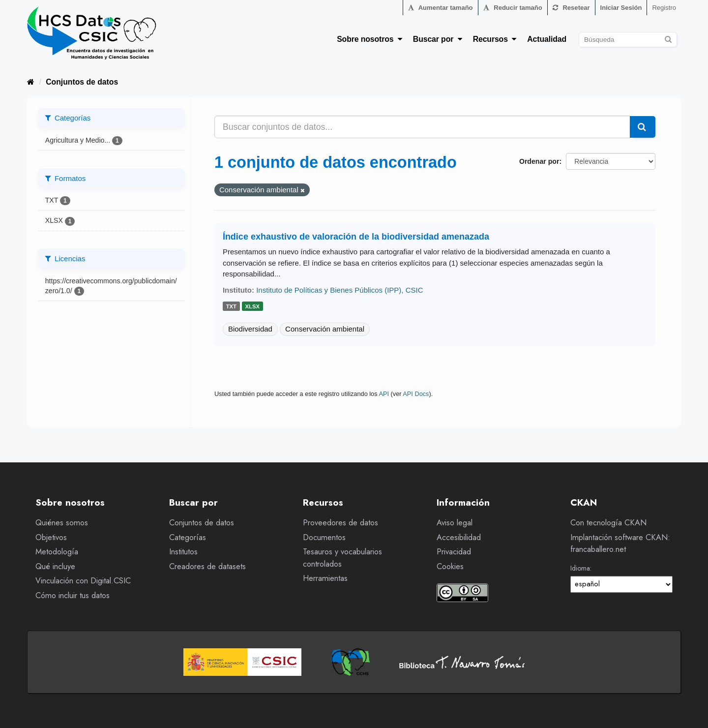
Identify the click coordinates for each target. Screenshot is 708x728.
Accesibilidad (459, 537)
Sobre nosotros (369, 39)
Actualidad (547, 39)
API (384, 394)
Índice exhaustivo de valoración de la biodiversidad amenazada (356, 237)
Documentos (324, 537)
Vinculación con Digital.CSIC (83, 581)
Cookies (450, 566)
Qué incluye (55, 566)
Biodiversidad (250, 329)
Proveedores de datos (340, 523)
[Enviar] (668, 38)
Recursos (495, 39)
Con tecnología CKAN (608, 523)
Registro (664, 8)
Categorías (188, 537)
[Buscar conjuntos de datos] (628, 40)
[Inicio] (31, 82)
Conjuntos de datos (82, 82)
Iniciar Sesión (621, 8)
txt (231, 306)
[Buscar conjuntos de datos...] (422, 127)
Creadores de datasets (207, 566)
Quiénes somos (62, 523)
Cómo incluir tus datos (73, 595)
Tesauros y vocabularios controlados (342, 558)
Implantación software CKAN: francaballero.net (620, 544)
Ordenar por (539, 161)
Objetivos (51, 537)
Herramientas (325, 578)
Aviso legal (455, 523)
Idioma (580, 568)
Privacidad (454, 552)
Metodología (57, 552)
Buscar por (438, 39)
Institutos (183, 552)
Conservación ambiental (325, 329)
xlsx (252, 306)
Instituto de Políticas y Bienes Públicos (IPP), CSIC (339, 290)
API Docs (416, 394)
